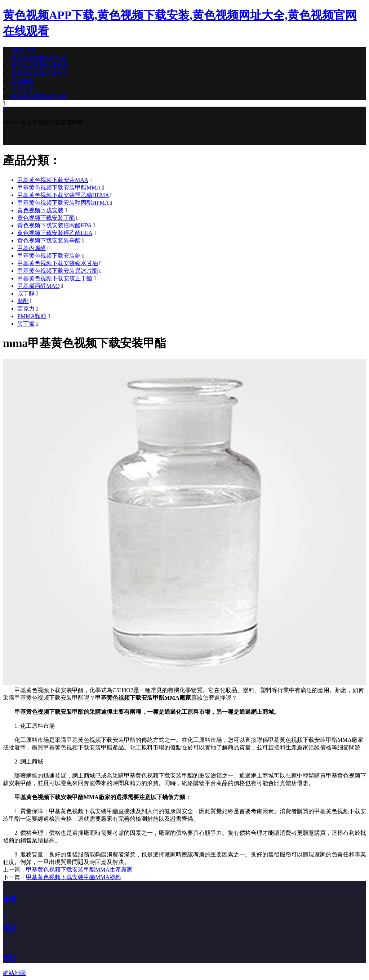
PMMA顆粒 (32, 316)
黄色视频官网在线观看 (40, 66)
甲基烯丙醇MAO (38, 286)
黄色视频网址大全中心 (40, 73)
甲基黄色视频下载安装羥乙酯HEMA (63, 195)
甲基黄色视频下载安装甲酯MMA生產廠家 (79, 870)
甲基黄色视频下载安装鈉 (49, 256)
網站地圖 (14, 973)
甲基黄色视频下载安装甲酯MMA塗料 (74, 877)
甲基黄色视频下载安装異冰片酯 (58, 271)
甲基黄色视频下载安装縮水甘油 (58, 263)
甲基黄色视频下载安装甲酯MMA (59, 188)
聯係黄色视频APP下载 (39, 96)
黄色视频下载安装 (40, 210)
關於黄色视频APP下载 (39, 58)
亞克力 (26, 309)
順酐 (23, 301)
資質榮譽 (22, 81)
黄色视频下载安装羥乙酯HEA (55, 233)
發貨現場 (22, 88)
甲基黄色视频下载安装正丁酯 (55, 278)
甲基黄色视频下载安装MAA (53, 180)
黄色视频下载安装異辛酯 (49, 240)
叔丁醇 (26, 293)
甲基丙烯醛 (32, 248)
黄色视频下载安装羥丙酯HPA (54, 225)
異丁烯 (26, 324)
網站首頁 (23, 51)
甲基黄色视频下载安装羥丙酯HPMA (63, 203)
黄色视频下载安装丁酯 (46, 218)
